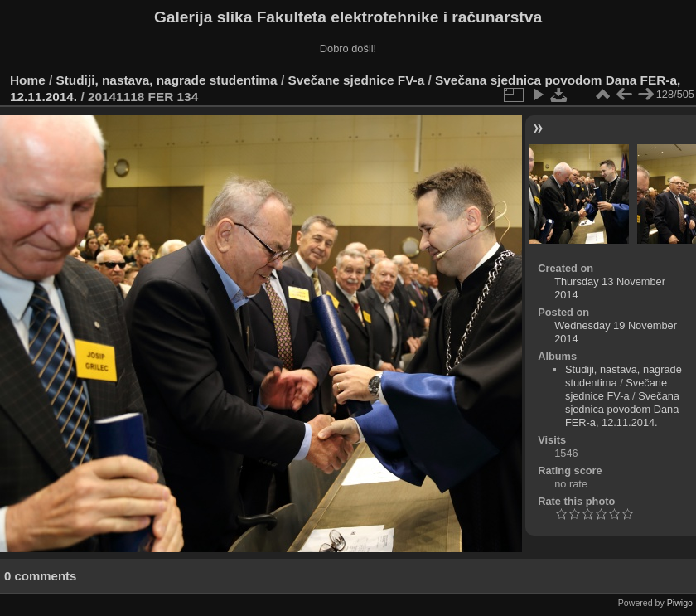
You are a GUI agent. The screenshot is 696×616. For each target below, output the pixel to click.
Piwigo (680, 603)
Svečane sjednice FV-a (356, 80)
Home (28, 80)
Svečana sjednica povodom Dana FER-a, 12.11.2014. (622, 409)
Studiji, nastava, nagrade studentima (167, 80)
